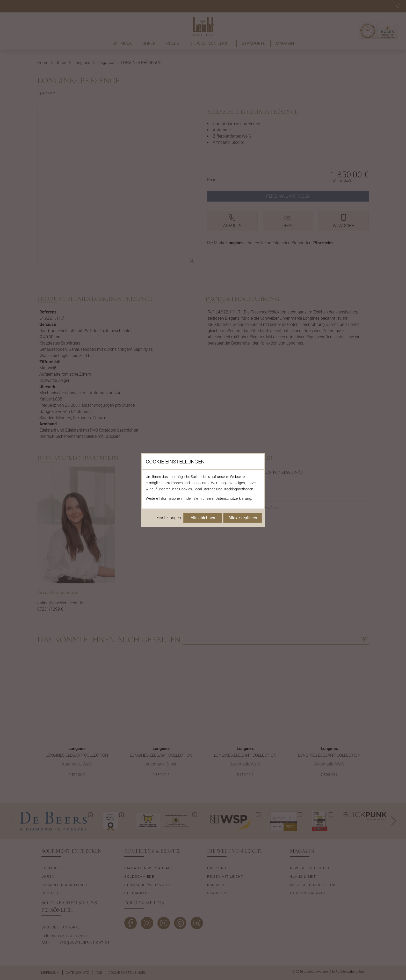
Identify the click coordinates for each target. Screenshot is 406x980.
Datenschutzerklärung (233, 498)
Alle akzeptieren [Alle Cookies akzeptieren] (243, 518)
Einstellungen (169, 518)
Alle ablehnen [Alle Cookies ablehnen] (203, 518)
